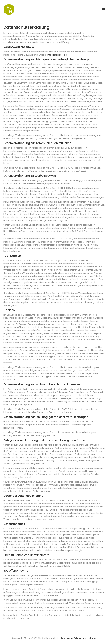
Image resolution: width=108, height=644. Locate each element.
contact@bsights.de (56, 55)
